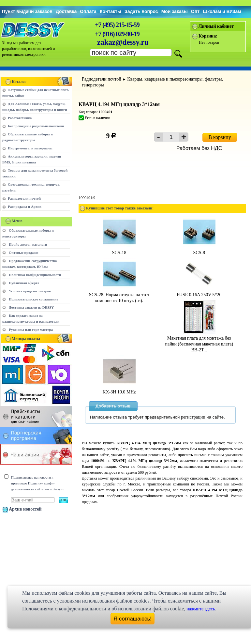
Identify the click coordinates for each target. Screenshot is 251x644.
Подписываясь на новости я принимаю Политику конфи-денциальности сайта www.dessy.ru (38, 483)
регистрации (193, 417)
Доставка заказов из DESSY (31, 307)
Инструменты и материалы (30, 148)
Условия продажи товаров (30, 291)
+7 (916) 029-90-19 (117, 34)
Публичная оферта (24, 283)
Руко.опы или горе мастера (31, 330)
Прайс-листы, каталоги (28, 244)
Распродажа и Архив (25, 207)
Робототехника (20, 118)
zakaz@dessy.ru (123, 42)
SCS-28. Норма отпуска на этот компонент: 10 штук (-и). (119, 295)
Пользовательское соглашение (33, 299)
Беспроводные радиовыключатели (36, 126)
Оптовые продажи (24, 253)
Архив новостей (25, 509)
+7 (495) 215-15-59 (117, 25)
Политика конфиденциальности (35, 275)
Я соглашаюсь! (133, 619)
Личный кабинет (216, 26)
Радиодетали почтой (24, 198)
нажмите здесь (201, 609)
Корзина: (208, 36)
